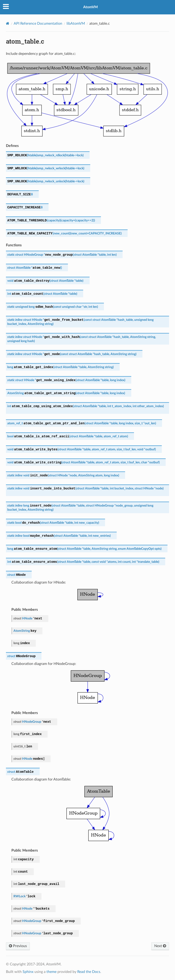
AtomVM (90, 7)
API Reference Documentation (38, 24)
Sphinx (28, 972)
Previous (18, 946)
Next (160, 946)
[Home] (8, 23)
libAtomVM (76, 24)
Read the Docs (89, 972)
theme (51, 972)
